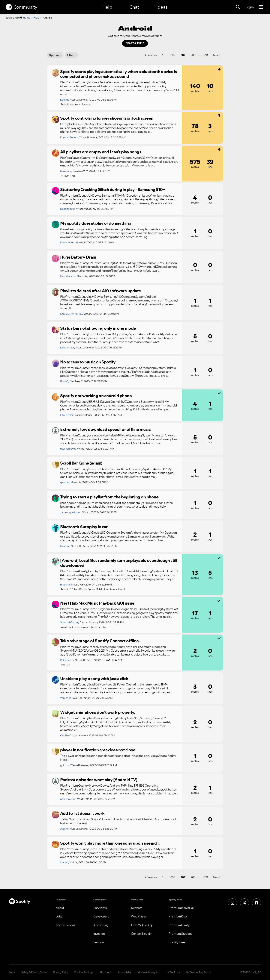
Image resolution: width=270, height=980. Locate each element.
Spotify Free (177, 942)
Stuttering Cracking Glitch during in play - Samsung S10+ (113, 189)
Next (216, 55)
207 (183, 55)
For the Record (65, 925)
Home (27, 18)
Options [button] (54, 55)
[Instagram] (232, 903)
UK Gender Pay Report (199, 972)
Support (136, 908)
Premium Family (179, 925)
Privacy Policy (61, 972)
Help (107, 7)
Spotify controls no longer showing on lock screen (107, 118)
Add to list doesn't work (82, 813)
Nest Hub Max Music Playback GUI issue (97, 603)
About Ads (106, 972)
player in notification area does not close (98, 750)
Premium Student (180, 934)
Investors (99, 934)
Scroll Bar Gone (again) (81, 463)
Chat (134, 7)
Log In (250, 7)
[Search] (238, 7)
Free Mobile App (142, 925)
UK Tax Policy (173, 972)
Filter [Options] (70, 55)
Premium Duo (178, 916)
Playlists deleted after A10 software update (101, 291)
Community (21, 7)
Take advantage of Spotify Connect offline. (100, 641)
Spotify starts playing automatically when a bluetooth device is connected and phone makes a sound (119, 74)
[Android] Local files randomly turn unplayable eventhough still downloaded (119, 563)
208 (193, 55)
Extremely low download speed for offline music (105, 429)
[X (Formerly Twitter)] (244, 903)
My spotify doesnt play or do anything (96, 223)
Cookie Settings (84, 972)
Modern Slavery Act (148, 972)
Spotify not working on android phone (96, 396)
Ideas (162, 7)
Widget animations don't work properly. (98, 712)
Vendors (99, 942)
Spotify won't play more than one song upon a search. (110, 843)
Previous (152, 55)
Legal (12, 972)
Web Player (139, 916)
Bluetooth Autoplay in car (84, 527)
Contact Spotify (141, 934)
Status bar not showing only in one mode (98, 328)
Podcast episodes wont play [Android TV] (99, 780)
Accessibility (125, 972)
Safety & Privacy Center (34, 972)
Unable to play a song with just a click (94, 679)
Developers (101, 916)
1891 (205, 55)
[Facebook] (256, 903)
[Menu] (261, 7)
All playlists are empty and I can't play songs (101, 152)
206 (173, 55)
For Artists (100, 908)
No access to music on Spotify (88, 362)
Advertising (101, 925)
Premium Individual (181, 908)
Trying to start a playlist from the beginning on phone (109, 497)
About (60, 908)
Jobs (59, 916)
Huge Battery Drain (78, 257)
